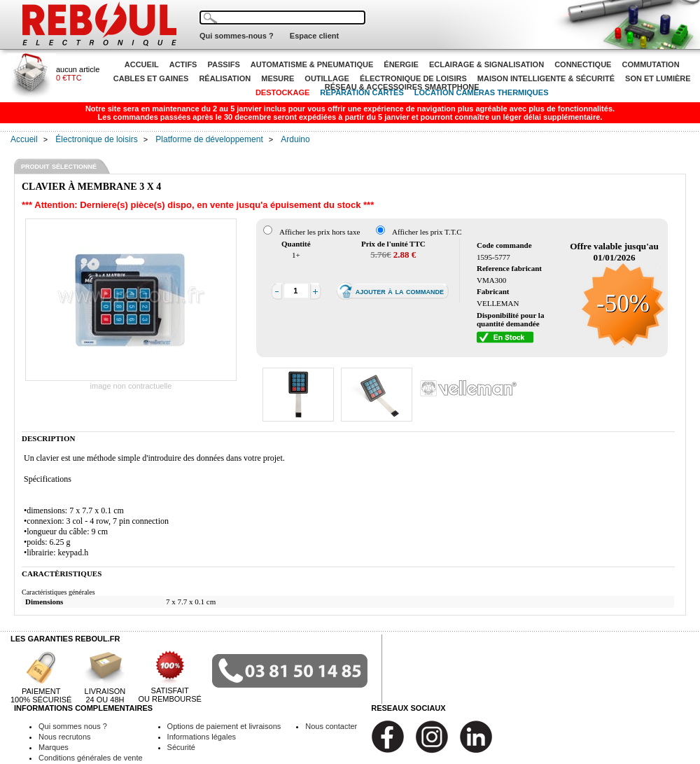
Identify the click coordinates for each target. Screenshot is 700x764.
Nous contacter (331, 726)
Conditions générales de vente (91, 758)
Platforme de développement (209, 139)
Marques (54, 747)
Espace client (314, 36)
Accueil (24, 139)
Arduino (295, 139)
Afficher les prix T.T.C (427, 232)
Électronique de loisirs (96, 139)
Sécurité (181, 747)
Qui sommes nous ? (73, 726)
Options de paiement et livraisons (224, 726)
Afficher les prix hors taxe (320, 232)
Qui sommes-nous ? (237, 36)
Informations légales (202, 737)
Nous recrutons (65, 737)
